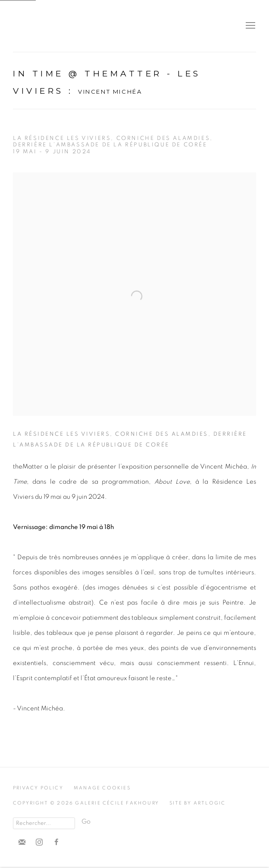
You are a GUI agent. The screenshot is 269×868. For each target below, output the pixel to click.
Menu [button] (250, 26)
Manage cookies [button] (102, 788)
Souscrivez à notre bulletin (22, 843)
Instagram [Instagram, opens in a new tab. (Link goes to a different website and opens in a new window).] (39, 843)
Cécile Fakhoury (65, 26)
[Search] (44, 823)
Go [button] (86, 822)
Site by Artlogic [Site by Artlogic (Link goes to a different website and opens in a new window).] (197, 803)
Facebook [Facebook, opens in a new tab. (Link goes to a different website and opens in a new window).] (56, 843)
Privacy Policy (38, 788)
